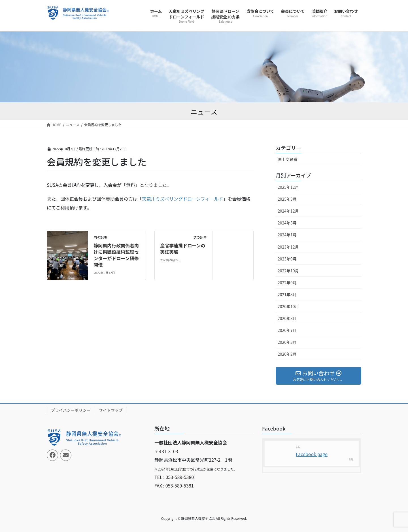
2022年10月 (288, 271)
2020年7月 (287, 330)
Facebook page (312, 454)
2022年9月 (287, 283)
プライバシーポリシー (71, 410)
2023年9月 (287, 259)
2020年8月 (287, 318)
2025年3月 (287, 199)
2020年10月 (288, 306)
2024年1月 (287, 235)
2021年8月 (287, 294)
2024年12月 (288, 211)
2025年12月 (288, 187)
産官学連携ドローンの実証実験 (183, 249)
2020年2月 (287, 354)
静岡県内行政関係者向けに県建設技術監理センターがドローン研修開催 (116, 255)
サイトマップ (111, 410)
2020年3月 (287, 342)
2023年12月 (288, 247)
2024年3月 (287, 223)
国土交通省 (288, 159)
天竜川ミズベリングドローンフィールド (182, 199)
